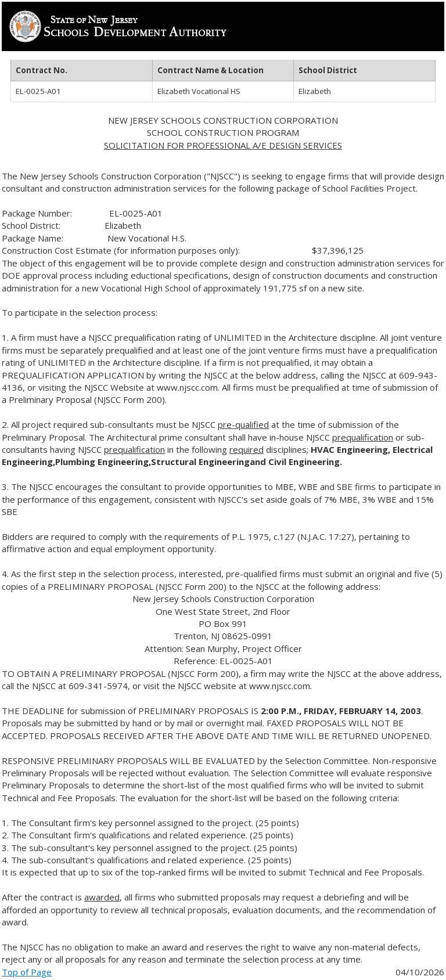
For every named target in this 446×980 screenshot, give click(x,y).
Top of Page (27, 972)
